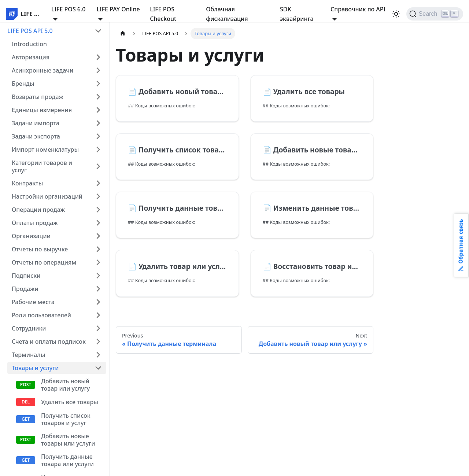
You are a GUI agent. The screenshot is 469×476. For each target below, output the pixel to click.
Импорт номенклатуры (45, 150)
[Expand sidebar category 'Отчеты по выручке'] (98, 249)
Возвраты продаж (38, 97)
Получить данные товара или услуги (67, 460)
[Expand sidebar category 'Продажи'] (98, 289)
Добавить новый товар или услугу (65, 385)
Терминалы (28, 355)
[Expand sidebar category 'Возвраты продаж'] (98, 97)
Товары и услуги (35, 368)
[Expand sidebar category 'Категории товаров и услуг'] (98, 166)
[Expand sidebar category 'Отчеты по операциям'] (98, 262)
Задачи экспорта (36, 136)
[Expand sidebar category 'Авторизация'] (98, 57)
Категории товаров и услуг (42, 166)
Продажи (25, 289)
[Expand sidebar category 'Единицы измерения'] (98, 110)
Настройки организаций (47, 196)
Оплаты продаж (35, 223)
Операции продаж (38, 210)
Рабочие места (33, 302)
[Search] (435, 14)
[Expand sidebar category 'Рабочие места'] (98, 302)
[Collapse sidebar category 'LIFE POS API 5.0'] (98, 31)
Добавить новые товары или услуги (68, 440)
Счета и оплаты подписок (49, 342)
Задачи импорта (36, 123)
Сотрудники (29, 328)
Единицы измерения (42, 110)
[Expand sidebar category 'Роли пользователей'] (98, 315)
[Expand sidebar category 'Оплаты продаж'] (98, 223)
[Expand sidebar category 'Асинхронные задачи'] (98, 70)
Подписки (26, 276)
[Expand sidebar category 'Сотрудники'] (98, 328)
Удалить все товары (70, 402)
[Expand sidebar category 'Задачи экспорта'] (98, 136)
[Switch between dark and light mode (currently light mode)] (396, 14)
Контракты (27, 183)
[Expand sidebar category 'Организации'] (98, 236)
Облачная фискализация (227, 14)
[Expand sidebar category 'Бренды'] (98, 84)
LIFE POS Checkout (163, 14)
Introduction (29, 44)
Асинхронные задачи (43, 70)
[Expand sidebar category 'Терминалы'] (98, 355)
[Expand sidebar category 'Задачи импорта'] (98, 123)
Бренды (23, 84)
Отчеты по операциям (44, 262)
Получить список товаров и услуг (66, 419)
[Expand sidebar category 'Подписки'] (98, 276)
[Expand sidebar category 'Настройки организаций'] (98, 196)
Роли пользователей (41, 315)
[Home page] (123, 34)
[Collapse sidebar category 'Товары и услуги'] (98, 368)
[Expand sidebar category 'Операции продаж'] (98, 210)
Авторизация (31, 57)
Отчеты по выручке (40, 249)
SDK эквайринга (297, 14)
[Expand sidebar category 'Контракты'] (98, 183)
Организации (31, 236)
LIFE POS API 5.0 (30, 31)
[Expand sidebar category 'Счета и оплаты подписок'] (98, 342)
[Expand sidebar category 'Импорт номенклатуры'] (98, 150)
